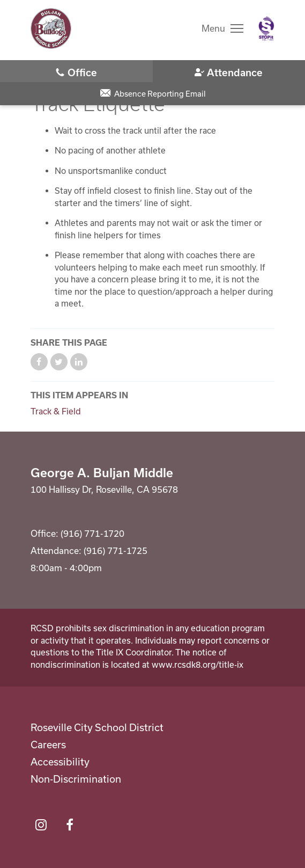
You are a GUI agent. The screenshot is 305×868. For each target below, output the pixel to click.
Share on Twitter (59, 362)
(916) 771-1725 (229, 72)
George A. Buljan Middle (102, 472)
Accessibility (60, 762)
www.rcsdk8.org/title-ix (198, 665)
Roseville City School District (97, 727)
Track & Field (56, 411)
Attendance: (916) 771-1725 (89, 550)
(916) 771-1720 (76, 72)
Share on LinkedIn (79, 362)
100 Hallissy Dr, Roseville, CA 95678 (104, 489)
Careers (48, 745)
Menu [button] (213, 28)
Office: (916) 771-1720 (77, 533)
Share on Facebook (39, 362)
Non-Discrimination (76, 779)
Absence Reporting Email (160, 94)
